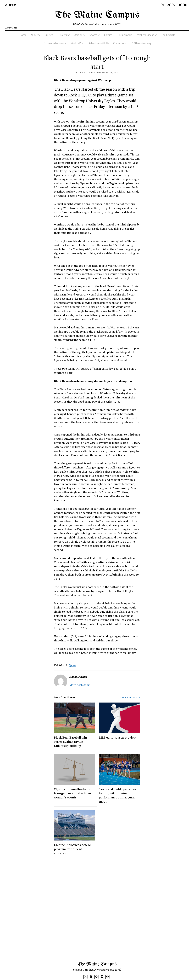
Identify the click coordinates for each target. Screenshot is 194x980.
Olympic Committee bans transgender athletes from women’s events (72, 793)
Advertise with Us (99, 43)
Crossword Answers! (55, 43)
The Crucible (168, 35)
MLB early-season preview (118, 737)
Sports (93, 35)
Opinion (78, 35)
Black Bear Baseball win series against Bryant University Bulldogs (70, 741)
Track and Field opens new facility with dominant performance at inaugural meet (118, 795)
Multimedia (126, 35)
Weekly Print (78, 43)
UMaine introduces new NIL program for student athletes (73, 849)
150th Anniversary (141, 43)
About (34, 35)
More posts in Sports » (130, 697)
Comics (108, 35)
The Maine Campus (97, 15)
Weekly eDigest (145, 35)
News (64, 35)
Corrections (120, 43)
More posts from (80, 685)
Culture (49, 35)
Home (23, 35)
